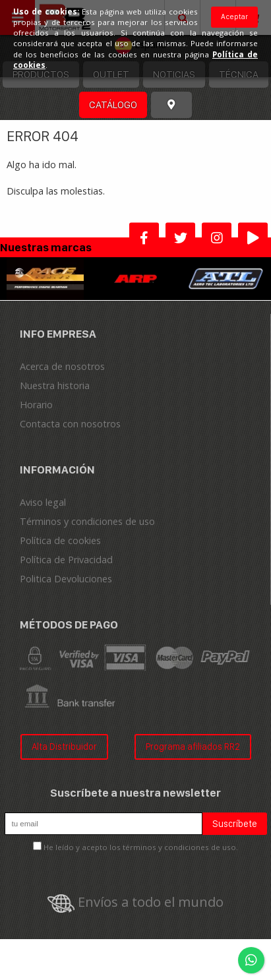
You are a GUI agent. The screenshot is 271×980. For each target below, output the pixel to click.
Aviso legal (43, 502)
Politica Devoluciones (66, 579)
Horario (36, 405)
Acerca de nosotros (62, 366)
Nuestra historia (55, 385)
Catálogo (113, 105)
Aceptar (234, 16)
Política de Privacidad (66, 560)
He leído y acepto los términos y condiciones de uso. (141, 847)
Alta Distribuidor (64, 746)
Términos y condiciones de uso (87, 521)
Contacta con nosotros (70, 424)
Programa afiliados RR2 (193, 746)
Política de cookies (60, 540)
